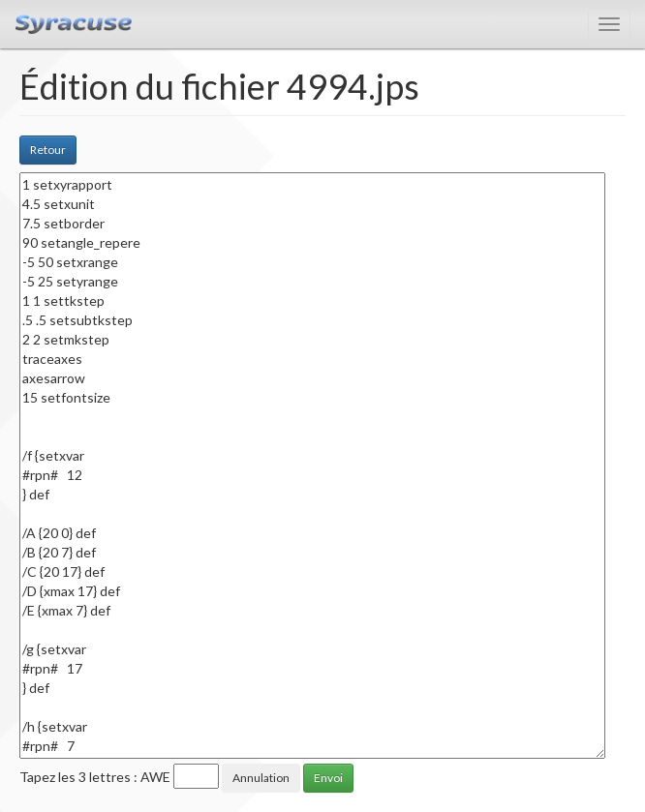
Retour (48, 150)
